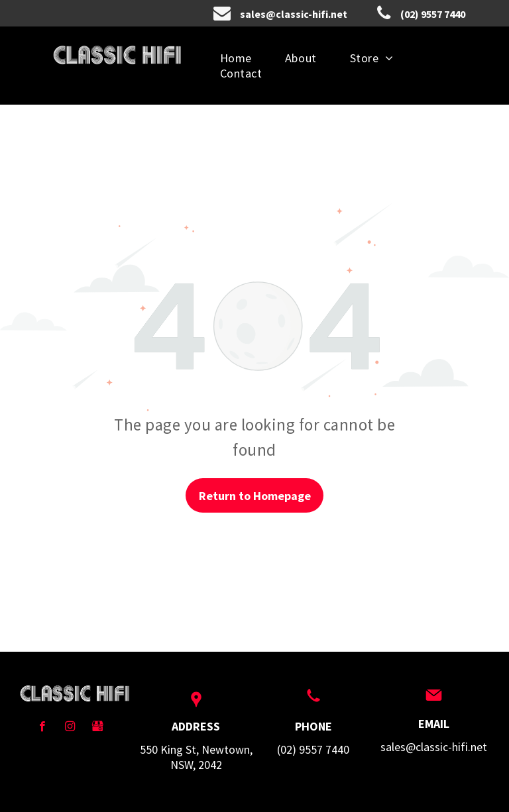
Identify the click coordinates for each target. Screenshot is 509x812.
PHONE (313, 726)
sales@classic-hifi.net (434, 747)
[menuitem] (236, 58)
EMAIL (434, 724)
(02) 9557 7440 (313, 749)
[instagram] (70, 728)
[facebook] (42, 728)
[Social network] (98, 728)
